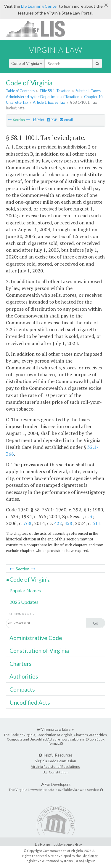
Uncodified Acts (30, 702)
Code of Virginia (27, 63)
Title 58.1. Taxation (55, 91)
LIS (39, 29)
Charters (21, 664)
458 (68, 523)
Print (39, 120)
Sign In (90, 861)
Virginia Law (56, 50)
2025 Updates (24, 602)
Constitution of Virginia (39, 651)
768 (27, 523)
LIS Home (42, 844)
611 (96, 523)
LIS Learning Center (40, 6)
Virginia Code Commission (56, 761)
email (66, 120)
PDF (52, 120)
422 (58, 523)
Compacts (22, 689)
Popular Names (25, 590)
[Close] (106, 5)
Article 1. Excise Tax (49, 102)
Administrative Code (36, 638)
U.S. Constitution (56, 772)
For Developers (55, 784)
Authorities (24, 676)
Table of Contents (20, 91)
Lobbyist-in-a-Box (68, 844)
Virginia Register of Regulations (55, 766)
